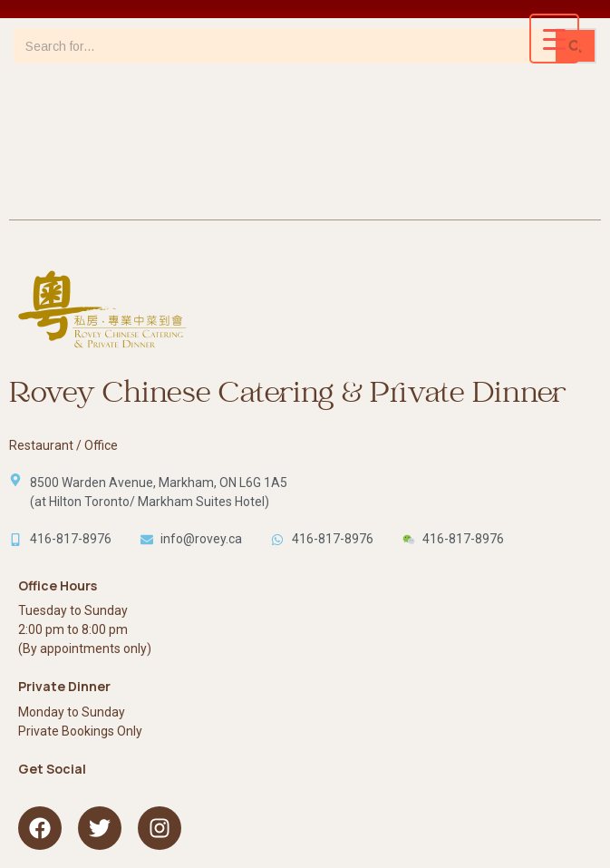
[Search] (285, 46)
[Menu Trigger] (554, 39)
